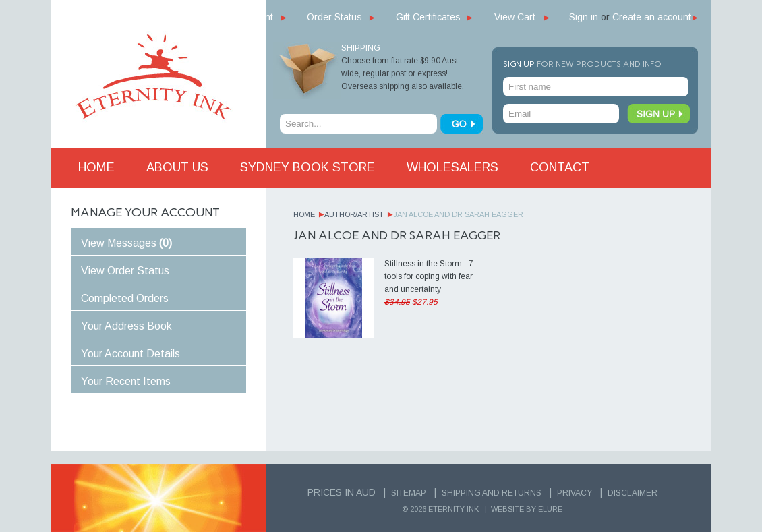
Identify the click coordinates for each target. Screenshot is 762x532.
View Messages (126, 243)
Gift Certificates (428, 17)
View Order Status (125, 271)
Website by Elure (527, 509)
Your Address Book (126, 326)
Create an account (652, 17)
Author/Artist (354, 214)
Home (304, 214)
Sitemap (409, 493)
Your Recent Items (126, 381)
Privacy (575, 493)
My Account (249, 17)
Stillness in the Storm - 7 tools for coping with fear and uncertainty (429, 276)
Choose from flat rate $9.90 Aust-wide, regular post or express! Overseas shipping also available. (403, 73)
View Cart (515, 17)
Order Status (334, 17)
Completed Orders (125, 298)
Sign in (584, 17)
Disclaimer (633, 493)
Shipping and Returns (492, 493)
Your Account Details (130, 354)
